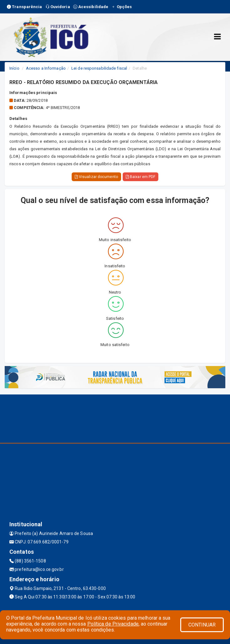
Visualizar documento (96, 177)
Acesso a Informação (46, 68)
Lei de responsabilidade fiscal (99, 68)
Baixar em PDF (141, 177)
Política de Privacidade (113, 624)
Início (14, 68)
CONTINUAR (202, 625)
